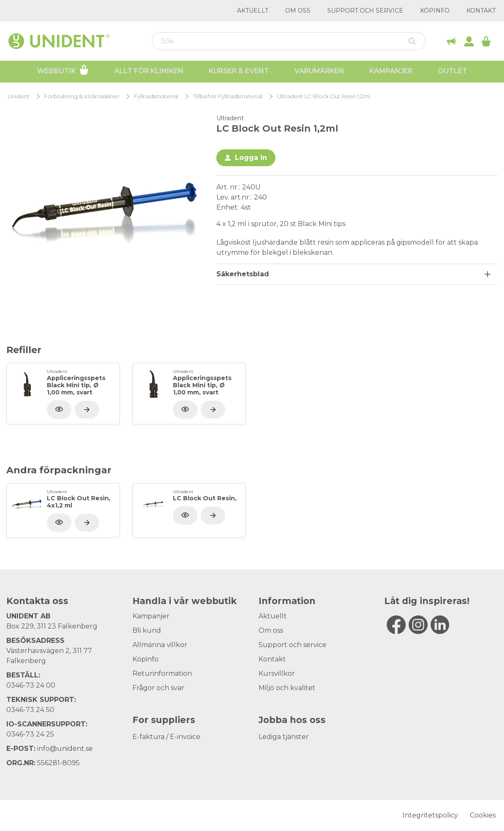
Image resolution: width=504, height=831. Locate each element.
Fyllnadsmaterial (156, 96)
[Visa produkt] (87, 410)
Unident (19, 96)
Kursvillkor (277, 673)
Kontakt (481, 11)
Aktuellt (253, 11)
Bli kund (147, 630)
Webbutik (63, 71)
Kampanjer (391, 72)
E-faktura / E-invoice (166, 737)
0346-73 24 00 (31, 685)
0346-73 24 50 (30, 710)
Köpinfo (435, 11)
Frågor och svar (158, 688)
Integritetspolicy (430, 815)
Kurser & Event (239, 72)
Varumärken (319, 72)
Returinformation (162, 673)
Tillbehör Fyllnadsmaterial (228, 96)
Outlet (453, 72)
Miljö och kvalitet (287, 688)
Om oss (298, 11)
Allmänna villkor (160, 645)
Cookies (483, 815)
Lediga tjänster (284, 737)
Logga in (251, 158)
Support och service (365, 11)
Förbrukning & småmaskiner (82, 96)
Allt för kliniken (149, 72)
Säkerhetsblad (243, 274)
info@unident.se (65, 749)
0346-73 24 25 (30, 734)
